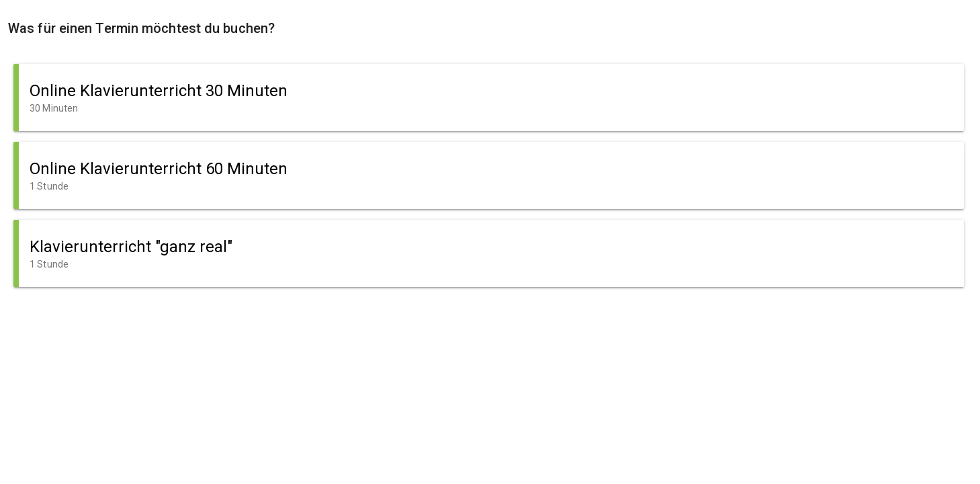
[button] (489, 97)
